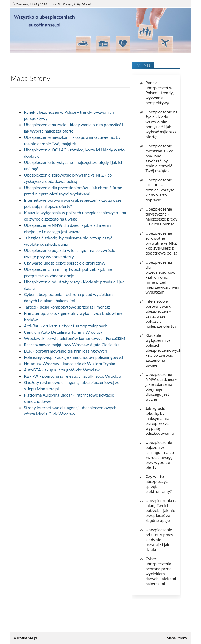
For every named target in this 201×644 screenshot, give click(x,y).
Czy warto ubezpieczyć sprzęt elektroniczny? (65, 263)
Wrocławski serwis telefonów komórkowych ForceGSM (74, 338)
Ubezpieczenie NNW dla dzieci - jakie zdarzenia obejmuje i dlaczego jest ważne (161, 387)
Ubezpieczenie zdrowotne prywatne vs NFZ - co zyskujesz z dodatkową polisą (161, 243)
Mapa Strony (177, 638)
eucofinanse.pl (25, 638)
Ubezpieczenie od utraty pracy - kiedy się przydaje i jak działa (161, 539)
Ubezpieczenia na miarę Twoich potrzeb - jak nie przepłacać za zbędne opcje (161, 510)
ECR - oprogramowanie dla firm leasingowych (65, 351)
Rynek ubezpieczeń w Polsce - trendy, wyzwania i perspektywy (160, 93)
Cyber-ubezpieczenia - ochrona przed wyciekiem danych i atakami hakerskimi (161, 571)
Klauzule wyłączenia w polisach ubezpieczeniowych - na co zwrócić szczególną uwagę (163, 350)
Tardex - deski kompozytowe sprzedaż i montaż (67, 307)
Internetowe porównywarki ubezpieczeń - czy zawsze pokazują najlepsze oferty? (161, 313)
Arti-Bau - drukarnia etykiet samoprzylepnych (66, 326)
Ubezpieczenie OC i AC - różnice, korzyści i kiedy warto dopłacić (161, 190)
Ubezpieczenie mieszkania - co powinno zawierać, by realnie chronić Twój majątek (160, 158)
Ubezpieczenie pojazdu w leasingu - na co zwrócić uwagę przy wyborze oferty (160, 455)
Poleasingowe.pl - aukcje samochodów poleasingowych (74, 357)
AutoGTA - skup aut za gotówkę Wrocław (62, 370)
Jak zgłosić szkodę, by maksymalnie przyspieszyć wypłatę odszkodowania (160, 421)
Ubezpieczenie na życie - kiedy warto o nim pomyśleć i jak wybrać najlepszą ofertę (162, 124)
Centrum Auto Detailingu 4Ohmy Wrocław (63, 332)
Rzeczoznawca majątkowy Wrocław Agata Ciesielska (72, 345)
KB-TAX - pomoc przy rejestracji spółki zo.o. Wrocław (73, 376)
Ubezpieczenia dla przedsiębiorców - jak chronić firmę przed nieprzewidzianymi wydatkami (163, 277)
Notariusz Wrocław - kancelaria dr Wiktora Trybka (69, 363)
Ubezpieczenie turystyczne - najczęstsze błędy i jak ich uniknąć (161, 216)
